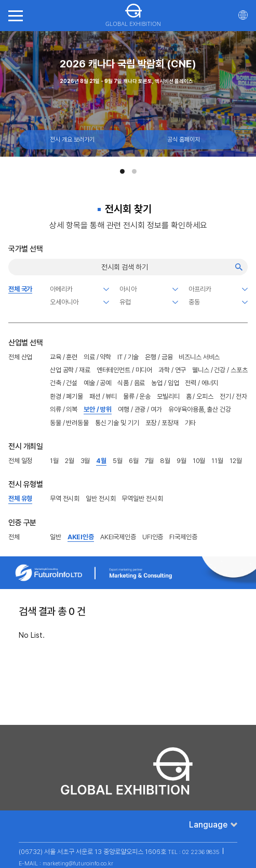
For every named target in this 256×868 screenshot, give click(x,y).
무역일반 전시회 (142, 499)
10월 (199, 461)
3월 (85, 461)
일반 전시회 (100, 499)
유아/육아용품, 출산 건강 (200, 409)
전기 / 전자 (233, 396)
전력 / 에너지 (201, 383)
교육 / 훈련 (64, 357)
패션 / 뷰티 (103, 396)
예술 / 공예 (97, 383)
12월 (236, 461)
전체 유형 (20, 499)
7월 (150, 461)
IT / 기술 (128, 357)
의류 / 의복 (64, 409)
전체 (14, 537)
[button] (122, 171)
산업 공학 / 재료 (70, 370)
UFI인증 (153, 537)
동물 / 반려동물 (69, 423)
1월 (54, 461)
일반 (56, 537)
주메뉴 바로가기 (0, 0)
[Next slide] (247, 91)
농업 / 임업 (165, 383)
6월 (134, 461)
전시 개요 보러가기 (72, 139)
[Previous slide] (9, 91)
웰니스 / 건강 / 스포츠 (220, 370)
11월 (217, 461)
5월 (118, 461)
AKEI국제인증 (118, 537)
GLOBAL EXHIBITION (133, 16)
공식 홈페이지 (184, 139)
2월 (70, 461)
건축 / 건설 (64, 383)
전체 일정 (20, 461)
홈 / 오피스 (200, 396)
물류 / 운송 (137, 396)
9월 (181, 461)
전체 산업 (20, 357)
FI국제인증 (183, 537)
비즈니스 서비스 (199, 357)
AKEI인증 (81, 537)
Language (208, 825)
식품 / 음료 (131, 383)
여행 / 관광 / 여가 (140, 409)
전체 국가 (20, 289)
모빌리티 (168, 396)
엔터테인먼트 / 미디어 (124, 370)
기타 (191, 423)
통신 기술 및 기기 (117, 423)
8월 (165, 461)
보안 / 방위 (98, 409)
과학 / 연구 (172, 370)
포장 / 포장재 (162, 423)
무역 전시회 (65, 499)
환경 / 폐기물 (66, 396)
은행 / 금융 (159, 357)
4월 (101, 461)
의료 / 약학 (97, 357)
